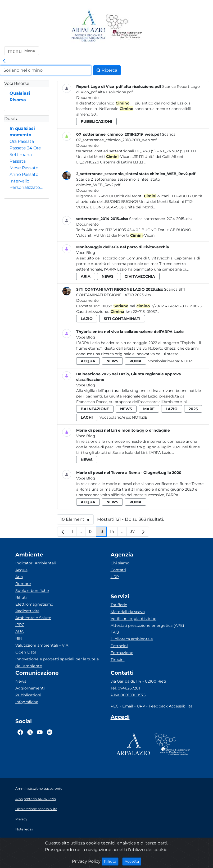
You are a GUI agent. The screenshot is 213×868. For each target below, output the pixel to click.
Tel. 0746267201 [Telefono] (125, 688)
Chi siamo (120, 563)
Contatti (118, 570)
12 (92, 533)
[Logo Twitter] (30, 732)
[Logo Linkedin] (50, 732)
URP (115, 577)
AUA (19, 632)
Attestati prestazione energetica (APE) (147, 625)
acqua (88, 361)
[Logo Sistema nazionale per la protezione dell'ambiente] (124, 26)
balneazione (95, 409)
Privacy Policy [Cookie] (86, 861)
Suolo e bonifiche (32, 591)
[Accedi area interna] (120, 718)
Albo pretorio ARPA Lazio (36, 799)
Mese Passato (24, 168)
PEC (115, 706)
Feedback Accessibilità (171, 706)
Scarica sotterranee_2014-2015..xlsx (161, 219)
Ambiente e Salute (33, 618)
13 (103, 533)
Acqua (21, 570)
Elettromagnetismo (34, 604)
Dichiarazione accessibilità (36, 809)
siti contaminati (122, 319)
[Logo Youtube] (40, 732)
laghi (87, 417)
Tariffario (119, 605)
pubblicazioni (96, 121)
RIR (19, 638)
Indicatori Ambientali (36, 563)
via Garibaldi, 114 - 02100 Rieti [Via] (138, 681)
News (21, 681)
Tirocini (118, 660)
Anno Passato (24, 174)
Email (128, 706)
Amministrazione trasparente (39, 789)
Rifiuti (21, 597)
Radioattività (27, 611)
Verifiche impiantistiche (133, 619)
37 (134, 533)
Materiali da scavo (128, 612)
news (108, 276)
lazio (87, 319)
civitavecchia (140, 276)
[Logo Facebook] (20, 732)
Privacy (21, 819)
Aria (19, 577)
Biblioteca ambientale (132, 639)
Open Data (26, 652)
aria (86, 276)
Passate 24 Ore (25, 148)
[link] (4, 61)
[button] (22, 51)
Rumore (23, 584)
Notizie (188, 361)
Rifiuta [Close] (111, 861)
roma (135, 361)
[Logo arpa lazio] (88, 26)
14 (114, 533)
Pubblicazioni (28, 695)
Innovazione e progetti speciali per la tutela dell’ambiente (57, 663)
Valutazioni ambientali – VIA (42, 645)
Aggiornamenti (30, 688)
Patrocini (119, 646)
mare (149, 409)
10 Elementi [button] (77, 521)
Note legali (24, 829)
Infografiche (27, 702)
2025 (193, 409)
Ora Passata (22, 141)
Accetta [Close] (133, 861)
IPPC (20, 625)
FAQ (115, 632)
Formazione (122, 653)
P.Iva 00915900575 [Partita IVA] (128, 695)
